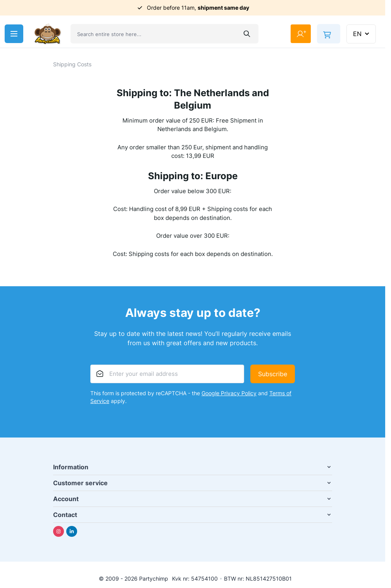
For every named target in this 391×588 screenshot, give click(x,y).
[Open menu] (14, 34)
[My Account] (301, 34)
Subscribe (273, 374)
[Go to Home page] (48, 34)
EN (362, 34)
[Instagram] (59, 531)
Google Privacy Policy (229, 393)
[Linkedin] (72, 531)
